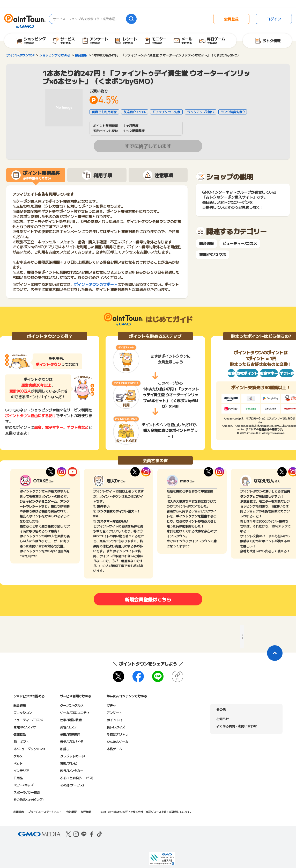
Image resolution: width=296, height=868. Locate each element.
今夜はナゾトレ (117, 734)
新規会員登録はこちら (148, 599)
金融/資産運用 (70, 734)
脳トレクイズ (116, 727)
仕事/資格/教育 (71, 720)
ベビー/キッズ (24, 785)
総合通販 (206, 244)
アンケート (114, 713)
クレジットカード (72, 756)
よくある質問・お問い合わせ (236, 726)
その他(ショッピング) (28, 800)
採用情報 (86, 812)
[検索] (131, 19)
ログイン (274, 19)
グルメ (18, 756)
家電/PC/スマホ (213, 255)
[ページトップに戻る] (275, 653)
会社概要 (71, 812)
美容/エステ (69, 727)
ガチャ (111, 705)
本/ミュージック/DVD (29, 749)
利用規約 (19, 812)
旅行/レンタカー (72, 771)
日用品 (18, 778)
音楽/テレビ (69, 763)
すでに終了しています (148, 146)
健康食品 (20, 734)
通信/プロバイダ (72, 742)
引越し (65, 749)
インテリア (21, 771)
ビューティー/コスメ (240, 244)
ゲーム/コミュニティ (75, 713)
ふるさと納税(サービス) (77, 778)
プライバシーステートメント (45, 812)
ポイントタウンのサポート (96, 284)
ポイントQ (114, 720)
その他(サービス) (72, 785)
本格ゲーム (114, 749)
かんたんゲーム (117, 742)
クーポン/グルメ (72, 705)
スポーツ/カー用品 (27, 792)
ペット (18, 763)
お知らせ (223, 719)
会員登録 (231, 19)
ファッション (23, 713)
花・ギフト (21, 742)
